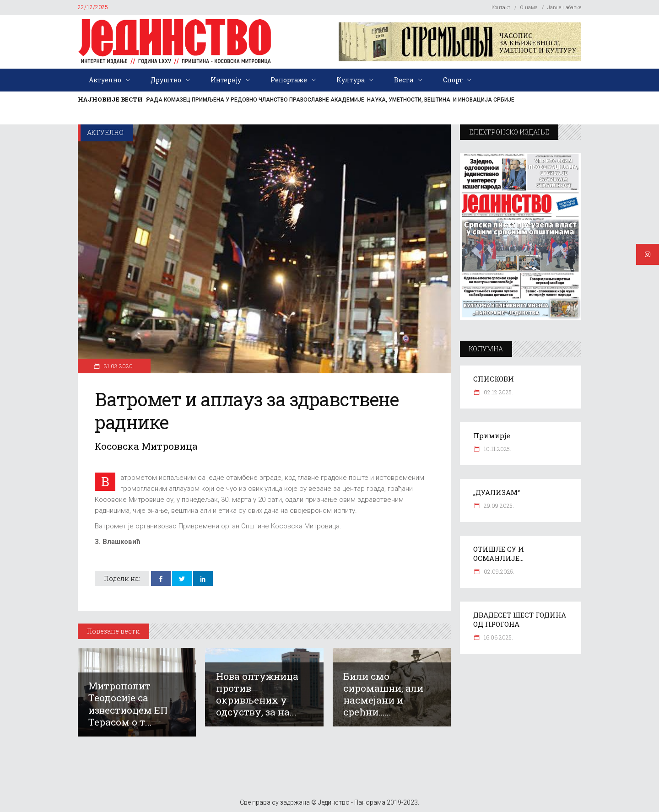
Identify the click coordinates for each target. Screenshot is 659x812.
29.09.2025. (498, 505)
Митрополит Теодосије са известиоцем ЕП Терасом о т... (128, 704)
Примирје (492, 436)
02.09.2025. (498, 571)
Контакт (501, 8)
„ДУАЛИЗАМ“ (497, 492)
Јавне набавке (564, 8)
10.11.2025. (497, 449)
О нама (529, 8)
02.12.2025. (498, 392)
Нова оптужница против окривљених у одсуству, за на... (257, 694)
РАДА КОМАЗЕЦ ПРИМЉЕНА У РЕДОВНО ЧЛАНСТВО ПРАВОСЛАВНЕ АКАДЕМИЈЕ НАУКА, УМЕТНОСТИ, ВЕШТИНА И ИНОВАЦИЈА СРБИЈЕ (330, 100)
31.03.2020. (118, 366)
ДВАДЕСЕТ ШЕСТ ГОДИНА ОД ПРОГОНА (520, 619)
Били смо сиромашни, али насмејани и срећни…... (383, 694)
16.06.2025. (498, 637)
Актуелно (105, 132)
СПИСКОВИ (494, 379)
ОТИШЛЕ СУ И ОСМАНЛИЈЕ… (499, 554)
